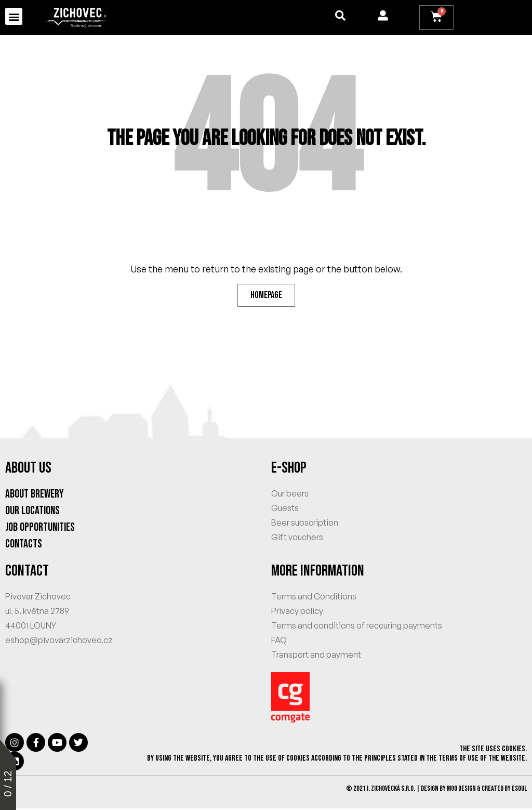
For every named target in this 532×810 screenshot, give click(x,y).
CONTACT (27, 572)
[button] (14, 16)
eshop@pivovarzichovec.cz (59, 642)
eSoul (519, 790)
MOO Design (461, 790)
